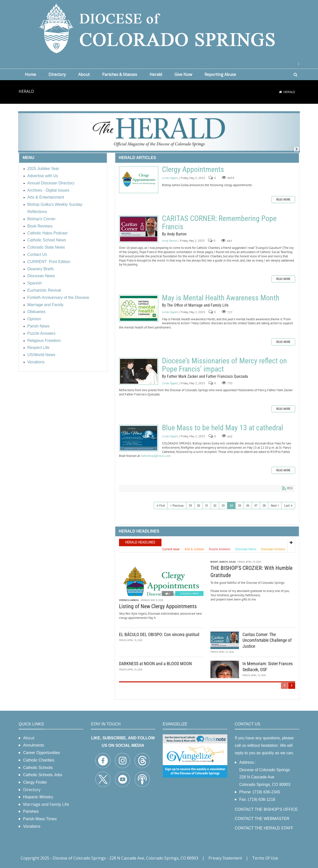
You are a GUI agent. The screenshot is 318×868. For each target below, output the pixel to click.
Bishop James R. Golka (223, 562)
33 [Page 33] (223, 506)
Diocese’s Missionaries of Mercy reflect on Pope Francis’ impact (139, 371)
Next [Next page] (274, 506)
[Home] (280, 92)
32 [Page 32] (215, 506)
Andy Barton (170, 241)
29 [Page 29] (190, 506)
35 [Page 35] (239, 506)
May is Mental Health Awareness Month (139, 308)
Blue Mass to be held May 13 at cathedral (139, 438)
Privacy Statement (225, 858)
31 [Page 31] (207, 506)
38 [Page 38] (264, 506)
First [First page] (162, 506)
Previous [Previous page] (178, 506)
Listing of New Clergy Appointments (158, 606)
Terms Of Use (265, 858)
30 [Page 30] (199, 506)
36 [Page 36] (248, 506)
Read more (283, 200)
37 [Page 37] (256, 506)
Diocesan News (189, 594)
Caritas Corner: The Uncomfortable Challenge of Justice (267, 640)
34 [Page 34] (231, 506)
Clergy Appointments (139, 180)
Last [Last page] (287, 506)
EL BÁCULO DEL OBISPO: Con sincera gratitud (159, 634)
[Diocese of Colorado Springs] (159, 28)
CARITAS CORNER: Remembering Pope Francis (139, 229)
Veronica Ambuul (129, 600)
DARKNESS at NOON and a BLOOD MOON (155, 664)
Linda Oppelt (170, 178)
